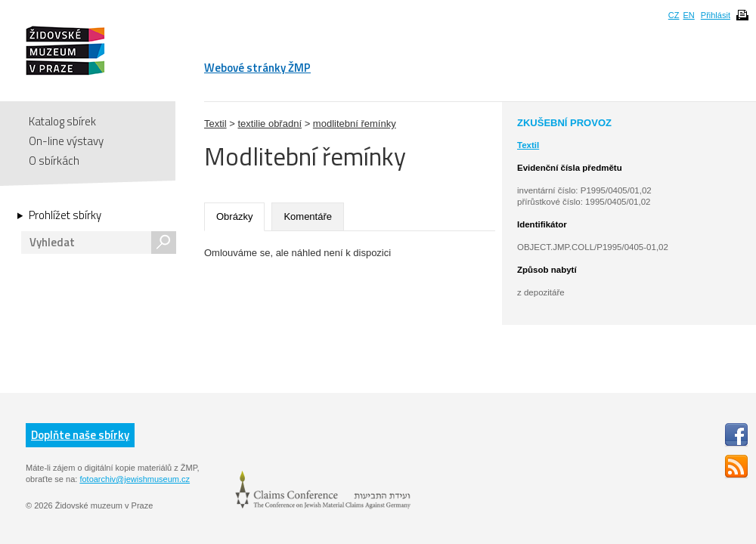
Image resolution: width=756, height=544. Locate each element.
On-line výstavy (66, 141)
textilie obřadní (270, 124)
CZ (674, 15)
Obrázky (234, 216)
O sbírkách (54, 161)
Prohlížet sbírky (65, 215)
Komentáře (308, 216)
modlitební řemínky (355, 124)
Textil (215, 124)
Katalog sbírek (62, 121)
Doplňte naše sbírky (80, 435)
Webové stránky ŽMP (257, 68)
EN (688, 15)
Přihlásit (716, 15)
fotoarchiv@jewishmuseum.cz (135, 479)
